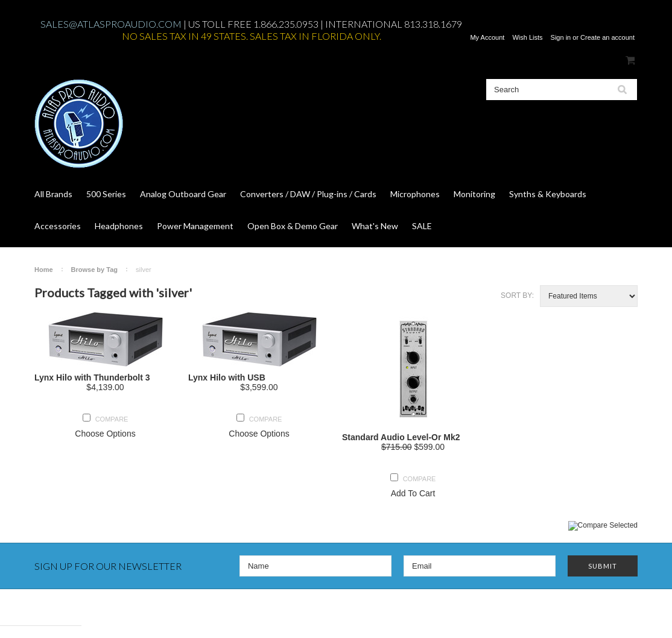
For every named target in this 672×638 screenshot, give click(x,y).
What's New (375, 226)
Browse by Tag (94, 270)
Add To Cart (413, 493)
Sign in (561, 37)
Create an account (607, 37)
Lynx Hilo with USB (227, 377)
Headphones (119, 226)
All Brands (53, 194)
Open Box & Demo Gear (293, 226)
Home (44, 270)
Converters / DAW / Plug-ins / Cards (308, 194)
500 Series (106, 194)
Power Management (195, 226)
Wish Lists (527, 37)
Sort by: (517, 295)
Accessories (58, 226)
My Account (487, 37)
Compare (112, 419)
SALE (422, 226)
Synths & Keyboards (548, 194)
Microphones (415, 194)
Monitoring (474, 194)
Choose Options (105, 434)
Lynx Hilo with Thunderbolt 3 (92, 377)
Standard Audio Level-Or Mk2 (401, 437)
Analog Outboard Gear (183, 194)
